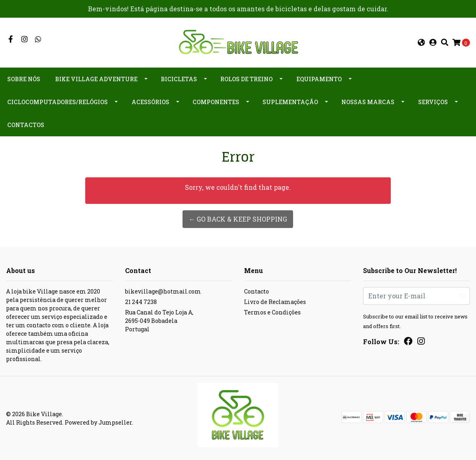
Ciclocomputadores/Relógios (57, 102)
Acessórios (150, 102)
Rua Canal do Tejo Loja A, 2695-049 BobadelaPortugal (159, 321)
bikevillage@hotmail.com (163, 291)
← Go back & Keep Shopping (238, 219)
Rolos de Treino (246, 79)
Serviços (433, 102)
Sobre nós (24, 79)
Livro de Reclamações (275, 302)
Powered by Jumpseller (98, 422)
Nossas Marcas (368, 102)
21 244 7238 (141, 302)
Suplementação (290, 102)
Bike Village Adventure (96, 79)
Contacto (256, 291)
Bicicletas (179, 79)
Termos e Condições (272, 312)
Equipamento (319, 79)
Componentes (216, 102)
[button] (421, 43)
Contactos (26, 125)
